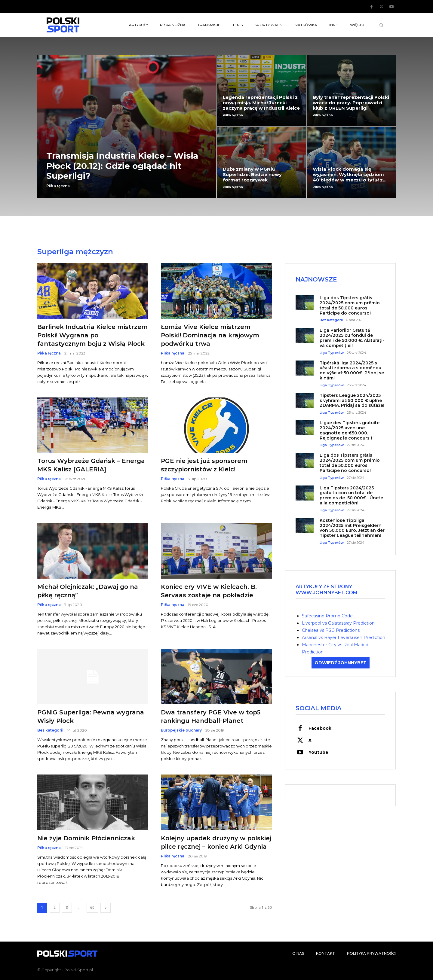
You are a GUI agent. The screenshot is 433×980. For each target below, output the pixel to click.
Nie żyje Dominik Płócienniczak (86, 838)
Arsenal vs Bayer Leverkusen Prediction (344, 638)
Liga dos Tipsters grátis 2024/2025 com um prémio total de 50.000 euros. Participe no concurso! (350, 463)
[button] (381, 25)
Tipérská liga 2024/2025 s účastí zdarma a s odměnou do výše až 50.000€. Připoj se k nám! (352, 371)
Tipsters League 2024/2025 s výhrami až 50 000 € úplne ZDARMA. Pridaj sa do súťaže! (352, 401)
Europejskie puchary (181, 730)
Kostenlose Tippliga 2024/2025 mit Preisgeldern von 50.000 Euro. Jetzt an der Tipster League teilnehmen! (352, 528)
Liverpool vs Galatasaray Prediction (338, 623)
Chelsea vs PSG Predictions (331, 630)
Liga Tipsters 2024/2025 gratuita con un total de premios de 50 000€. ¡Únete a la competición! (351, 496)
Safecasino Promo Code (327, 616)
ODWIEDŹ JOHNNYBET (341, 663)
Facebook (320, 729)
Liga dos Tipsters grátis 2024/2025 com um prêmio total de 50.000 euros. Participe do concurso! (350, 306)
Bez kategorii (50, 730)
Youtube (318, 753)
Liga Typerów (332, 353)
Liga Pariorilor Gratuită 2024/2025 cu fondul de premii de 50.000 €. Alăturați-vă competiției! (352, 338)
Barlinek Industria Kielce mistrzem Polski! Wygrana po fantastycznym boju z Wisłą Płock (92, 335)
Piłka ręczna (58, 186)
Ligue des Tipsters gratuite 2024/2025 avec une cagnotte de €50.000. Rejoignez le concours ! (350, 431)
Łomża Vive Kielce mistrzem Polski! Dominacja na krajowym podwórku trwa (210, 335)
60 (92, 908)
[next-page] (106, 908)
